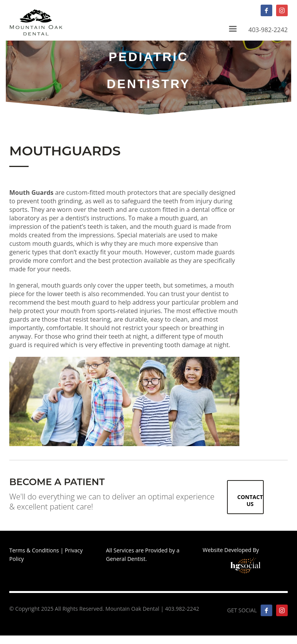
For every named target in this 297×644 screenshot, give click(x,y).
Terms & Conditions (34, 550)
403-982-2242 (238, 10)
